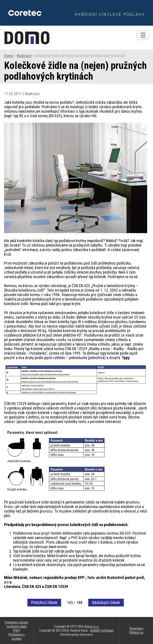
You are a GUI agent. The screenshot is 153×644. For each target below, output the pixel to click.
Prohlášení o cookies (17, 637)
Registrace (136, 628)
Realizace (24, 56)
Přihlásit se (136, 633)
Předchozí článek (44, 603)
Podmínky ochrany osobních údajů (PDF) (17, 626)
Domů (9, 56)
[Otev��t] (143, 35)
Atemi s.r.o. (92, 626)
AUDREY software (102, 630)
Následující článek (106, 603)
